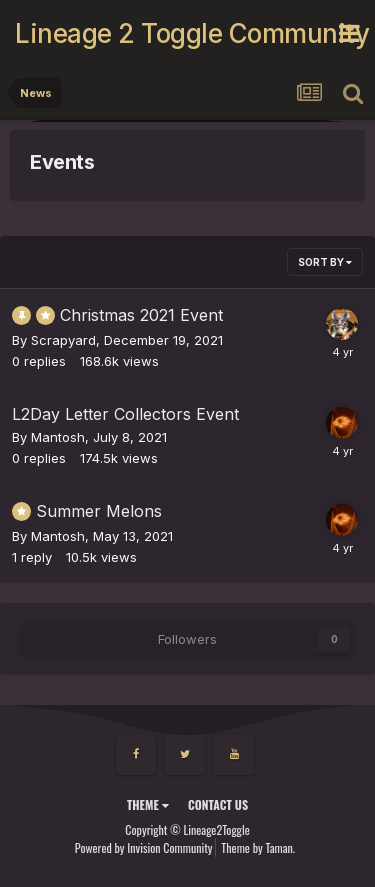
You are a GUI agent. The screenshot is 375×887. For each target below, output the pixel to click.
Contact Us (218, 804)
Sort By (325, 262)
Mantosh (58, 437)
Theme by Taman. (258, 847)
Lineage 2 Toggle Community (177, 33)
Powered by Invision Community (144, 847)
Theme (148, 804)
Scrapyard (63, 340)
